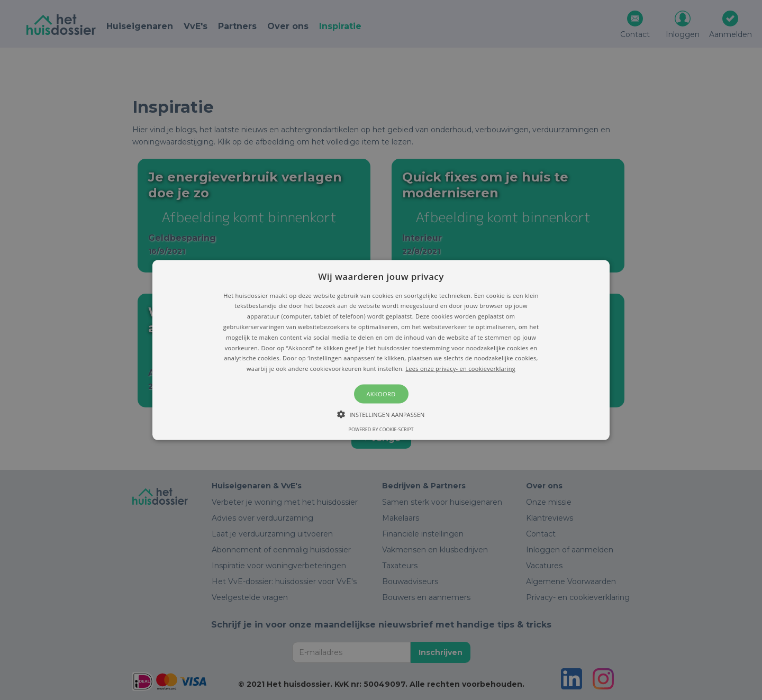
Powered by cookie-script (381, 429)
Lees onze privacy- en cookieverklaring (460, 369)
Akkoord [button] (381, 394)
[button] (381, 350)
